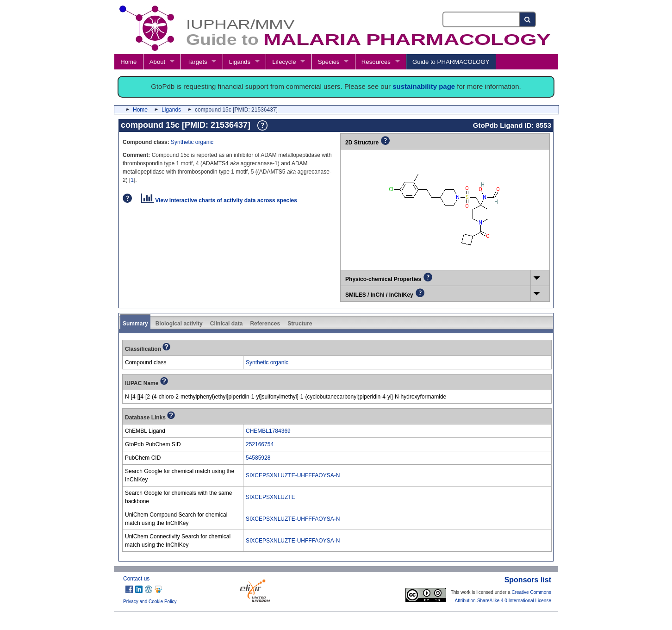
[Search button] (528, 19)
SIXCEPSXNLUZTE (271, 497)
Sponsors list (528, 580)
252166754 (260, 444)
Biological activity (179, 324)
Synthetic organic (192, 142)
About (157, 62)
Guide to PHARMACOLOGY (451, 62)
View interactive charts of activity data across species (219, 200)
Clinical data (227, 324)
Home (128, 62)
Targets (197, 62)
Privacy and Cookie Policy (150, 602)
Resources (376, 62)
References (265, 324)
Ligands (240, 62)
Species (329, 62)
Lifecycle (284, 62)
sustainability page (424, 86)
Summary (135, 324)
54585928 (258, 458)
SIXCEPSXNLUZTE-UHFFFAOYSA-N (293, 475)
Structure (300, 324)
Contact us (136, 579)
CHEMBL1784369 (268, 431)
